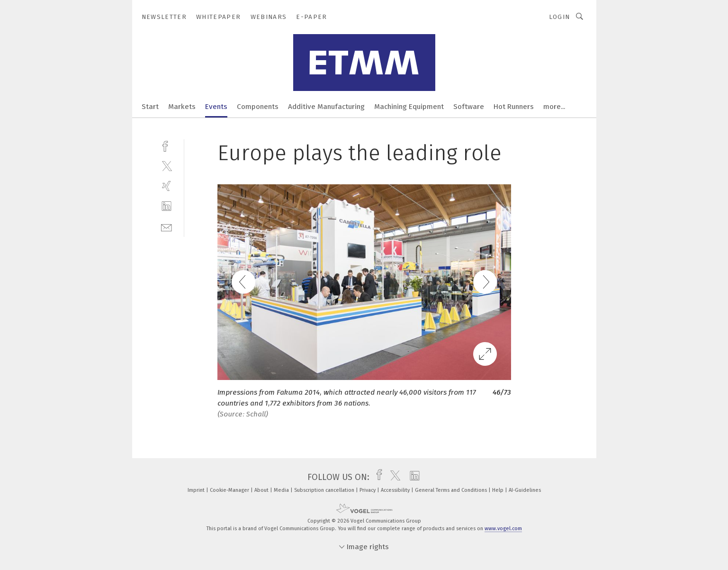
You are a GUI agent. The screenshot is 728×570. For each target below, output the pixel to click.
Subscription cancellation (325, 490)
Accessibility (396, 490)
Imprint (197, 490)
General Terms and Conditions (452, 490)
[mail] (166, 227)
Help (499, 490)
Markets (182, 107)
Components (258, 107)
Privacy (368, 490)
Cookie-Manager (230, 490)
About (262, 490)
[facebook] (166, 145)
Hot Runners (514, 107)
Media (282, 490)
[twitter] (166, 166)
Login (560, 17)
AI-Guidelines (525, 490)
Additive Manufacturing (326, 107)
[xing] (166, 186)
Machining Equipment (409, 107)
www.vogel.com (503, 529)
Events (216, 107)
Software (469, 107)
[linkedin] (166, 206)
